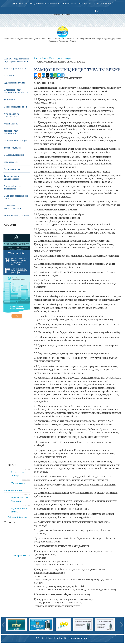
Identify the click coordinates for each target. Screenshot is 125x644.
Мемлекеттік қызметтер (58, 3)
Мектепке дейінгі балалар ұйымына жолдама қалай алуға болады (16, 261)
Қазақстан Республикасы (13, 207)
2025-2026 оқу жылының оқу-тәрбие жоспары (17, 60)
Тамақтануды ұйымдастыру (13, 177)
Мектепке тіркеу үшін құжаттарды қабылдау (16, 271)
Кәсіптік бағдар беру (16, 141)
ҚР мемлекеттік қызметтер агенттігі (16, 91)
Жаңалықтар (22, 3)
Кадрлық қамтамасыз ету (16, 197)
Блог (96, 3)
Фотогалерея (77, 3)
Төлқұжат (10, 100)
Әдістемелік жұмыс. (16, 83)
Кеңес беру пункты (15, 68)
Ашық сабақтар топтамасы (12, 187)
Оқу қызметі (12, 162)
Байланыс (89, 3)
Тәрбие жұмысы (13, 148)
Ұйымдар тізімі (17, 253)
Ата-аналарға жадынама (11, 115)
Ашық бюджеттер (37, 3)
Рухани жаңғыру (14, 169)
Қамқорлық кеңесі (15, 155)
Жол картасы (12, 124)
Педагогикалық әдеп (16, 107)
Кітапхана (10, 76)
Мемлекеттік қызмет (16, 215)
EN (103, 3)
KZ (100, 10)
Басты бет (40, 58)
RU (103, 10)
